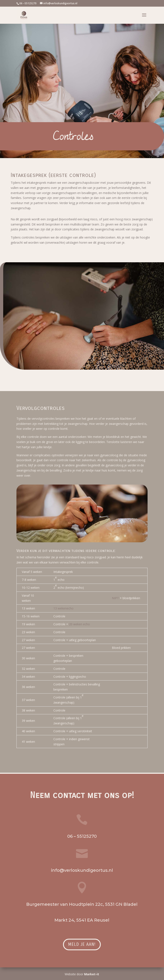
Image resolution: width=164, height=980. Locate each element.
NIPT (115, 598)
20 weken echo (79, 624)
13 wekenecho (63, 608)
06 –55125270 (28, 3)
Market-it (92, 974)
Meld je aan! (82, 944)
